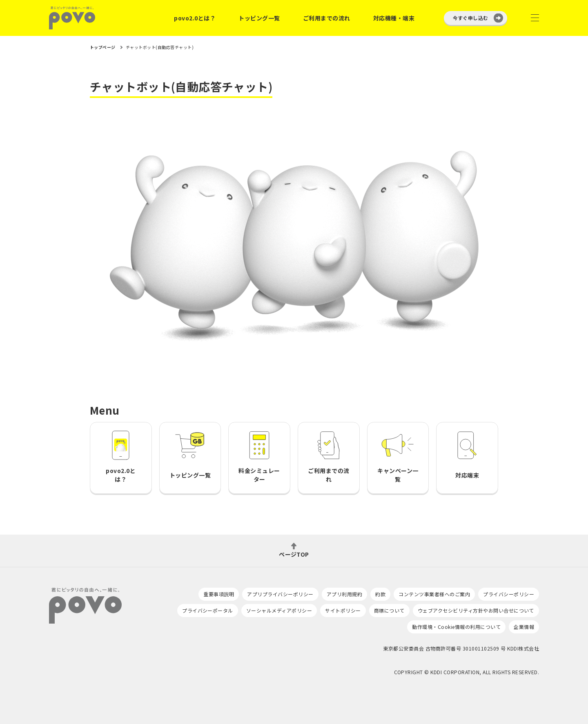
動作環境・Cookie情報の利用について (456, 627)
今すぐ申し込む (471, 18)
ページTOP (294, 554)
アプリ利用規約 (344, 594)
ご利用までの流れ (327, 18)
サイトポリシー (343, 610)
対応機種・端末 (394, 18)
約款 (380, 594)
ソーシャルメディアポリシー (279, 610)
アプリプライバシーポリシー (280, 594)
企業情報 (524, 627)
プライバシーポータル (208, 610)
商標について (389, 610)
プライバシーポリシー (509, 594)
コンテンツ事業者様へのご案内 (434, 594)
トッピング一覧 (259, 18)
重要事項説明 (219, 594)
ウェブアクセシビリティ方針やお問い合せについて (476, 610)
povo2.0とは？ (195, 18)
